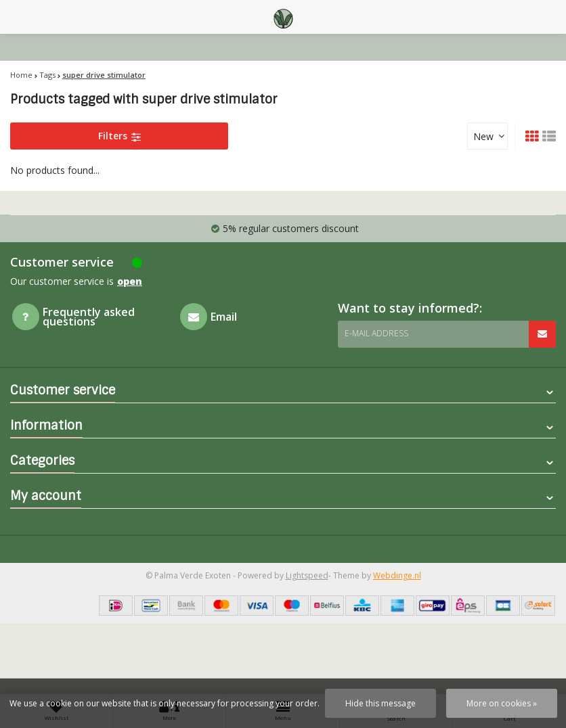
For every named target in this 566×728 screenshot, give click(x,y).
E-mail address (376, 333)
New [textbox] (483, 136)
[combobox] (487, 136)
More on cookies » (502, 703)
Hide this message (380, 703)
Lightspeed (307, 575)
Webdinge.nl (397, 575)
